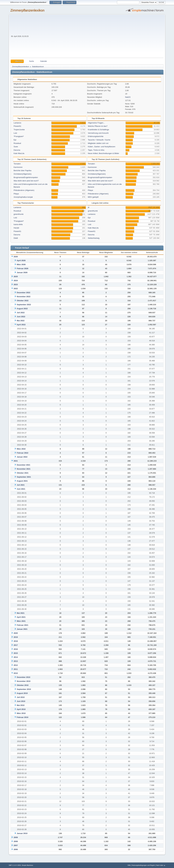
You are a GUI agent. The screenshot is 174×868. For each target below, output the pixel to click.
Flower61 (17, 126)
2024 (16, 281)
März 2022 (21, 449)
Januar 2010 (22, 833)
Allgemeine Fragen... (96, 123)
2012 (16, 665)
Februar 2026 (22, 268)
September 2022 (24, 305)
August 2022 (22, 309)
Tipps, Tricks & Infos (96, 150)
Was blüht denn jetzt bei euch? (26, 181)
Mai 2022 (21, 321)
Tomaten (17, 164)
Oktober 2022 (23, 301)
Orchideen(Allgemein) (23, 174)
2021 (16, 461)
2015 (16, 653)
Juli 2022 (21, 313)
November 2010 (24, 681)
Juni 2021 (21, 489)
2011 (16, 669)
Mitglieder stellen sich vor (98, 143)
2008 (16, 841)
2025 (16, 277)
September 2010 (24, 689)
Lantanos (17, 123)
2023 (16, 285)
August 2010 (22, 693)
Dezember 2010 (23, 677)
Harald (16, 228)
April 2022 (21, 325)
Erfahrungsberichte (96, 136)
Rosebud (17, 143)
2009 (16, 837)
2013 (16, 661)
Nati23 (128, 97)
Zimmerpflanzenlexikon (27, 10)
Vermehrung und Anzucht (98, 133)
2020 (16, 633)
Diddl (16, 238)
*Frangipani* (19, 136)
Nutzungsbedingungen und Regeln (143, 865)
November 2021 (24, 469)
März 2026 (21, 264)
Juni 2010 (21, 701)
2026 (16, 257)
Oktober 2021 (23, 473)
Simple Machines (27, 865)
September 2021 (24, 477)
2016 (16, 649)
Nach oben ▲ (161, 865)
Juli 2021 (21, 485)
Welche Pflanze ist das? (98, 126)
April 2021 (21, 617)
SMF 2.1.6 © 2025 (15, 865)
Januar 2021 (22, 629)
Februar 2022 (22, 453)
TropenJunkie (19, 130)
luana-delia (18, 224)
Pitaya (16, 194)
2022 (16, 289)
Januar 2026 (22, 272)
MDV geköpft (93, 197)
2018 (16, 641)
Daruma (17, 150)
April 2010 (21, 709)
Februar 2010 (22, 717)
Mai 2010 (21, 705)
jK (89, 207)
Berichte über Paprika (23, 170)
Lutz (15, 133)
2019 (16, 637)
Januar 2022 (22, 457)
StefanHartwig (94, 238)
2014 (16, 657)
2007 (16, 845)
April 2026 (21, 260)
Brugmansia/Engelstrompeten (26, 177)
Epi (15, 140)
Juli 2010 (21, 697)
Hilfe (129, 865)
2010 (16, 673)
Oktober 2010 (23, 685)
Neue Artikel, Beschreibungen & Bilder (104, 153)
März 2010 (21, 713)
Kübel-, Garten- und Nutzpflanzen (102, 147)
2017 (16, 645)
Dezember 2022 (23, 293)
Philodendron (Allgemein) (24, 190)
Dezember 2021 (23, 465)
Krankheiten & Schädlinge (98, 130)
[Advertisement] (96, 37)
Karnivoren (18, 167)
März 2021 (21, 621)
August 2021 (22, 481)
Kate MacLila (19, 153)
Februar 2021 (22, 625)
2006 (16, 849)
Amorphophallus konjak (23, 197)
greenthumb (19, 214)
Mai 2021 (21, 613)
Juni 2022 (21, 317)
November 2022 (24, 297)
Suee (16, 147)
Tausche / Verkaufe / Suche (99, 140)
